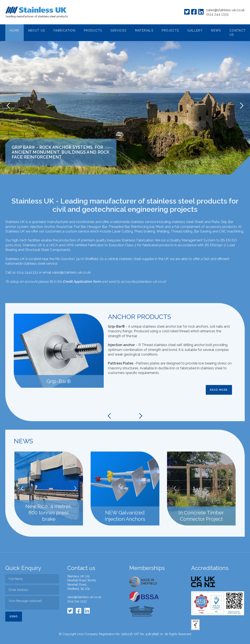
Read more (219, 403)
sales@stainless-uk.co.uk (225, 10)
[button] (37, 31)
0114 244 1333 (217, 14)
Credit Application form (82, 295)
